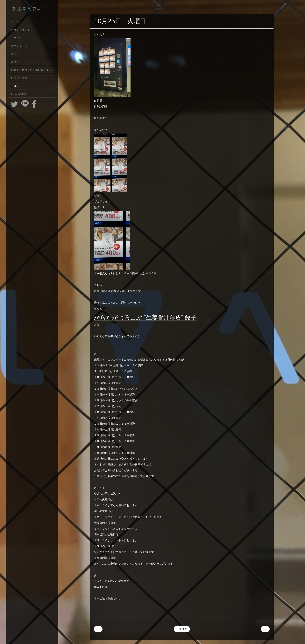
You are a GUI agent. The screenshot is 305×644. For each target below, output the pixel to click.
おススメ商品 (19, 94)
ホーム (15, 22)
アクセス (16, 38)
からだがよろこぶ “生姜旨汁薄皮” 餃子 (145, 317)
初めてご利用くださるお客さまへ (31, 70)
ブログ (15, 86)
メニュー (16, 54)
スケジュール (19, 46)
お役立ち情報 (19, 78)
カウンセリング (20, 30)
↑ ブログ (182, 629)
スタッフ (16, 62)
